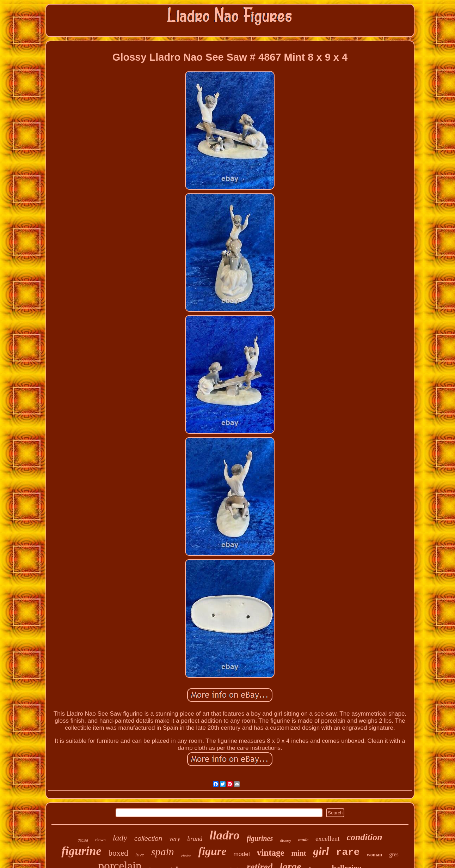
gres (394, 854)
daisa (83, 841)
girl (321, 851)
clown (100, 840)
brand (195, 839)
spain (163, 852)
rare (348, 852)
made (303, 840)
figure (212, 851)
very (175, 839)
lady (120, 838)
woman (375, 855)
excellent (328, 839)
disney (285, 840)
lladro (225, 835)
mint (299, 853)
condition (365, 837)
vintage (271, 853)
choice (186, 856)
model (241, 854)
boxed (118, 853)
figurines (260, 838)
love (140, 855)
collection (148, 839)
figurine (81, 851)
